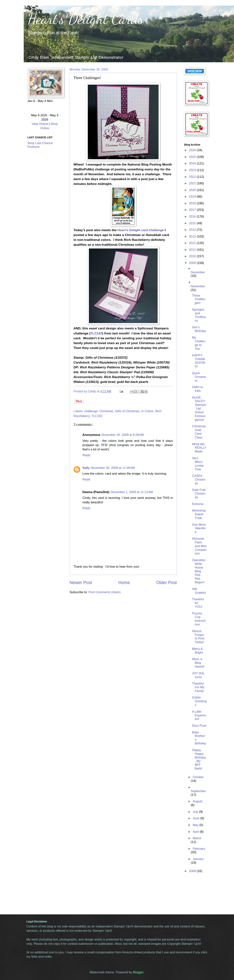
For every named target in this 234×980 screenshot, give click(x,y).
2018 (193, 203)
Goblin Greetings (199, 701)
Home (124, 583)
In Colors (147, 411)
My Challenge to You (199, 343)
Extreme (198, 504)
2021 (193, 183)
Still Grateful (199, 591)
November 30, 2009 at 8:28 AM (123, 435)
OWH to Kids (197, 389)
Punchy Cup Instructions (199, 619)
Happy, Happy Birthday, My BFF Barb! (199, 759)
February (199, 849)
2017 (193, 210)
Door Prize (199, 726)
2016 (193, 217)
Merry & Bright (197, 651)
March (197, 838)
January (198, 859)
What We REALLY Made (199, 448)
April (196, 832)
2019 (193, 197)
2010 (193, 256)
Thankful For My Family (198, 687)
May (196, 825)
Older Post (166, 583)
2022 (193, 177)
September (198, 791)
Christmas (106, 411)
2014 (193, 230)
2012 (193, 243)
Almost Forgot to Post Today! (198, 637)
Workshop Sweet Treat (199, 514)
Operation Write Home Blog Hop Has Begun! (199, 571)
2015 (193, 223)
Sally (86, 468)
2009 (193, 263)
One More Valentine (199, 528)
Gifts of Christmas (127, 411)
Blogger (138, 972)
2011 (193, 250)
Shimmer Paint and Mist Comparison (199, 546)
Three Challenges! (199, 299)
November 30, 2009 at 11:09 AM (113, 468)
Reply (86, 455)
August (198, 801)
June (196, 818)
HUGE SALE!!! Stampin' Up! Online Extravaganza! (199, 409)
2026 (193, 150)
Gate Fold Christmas (199, 494)
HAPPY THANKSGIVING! (199, 361)
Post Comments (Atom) (105, 592)
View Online (40, 124)
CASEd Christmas (199, 480)
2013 (193, 236)
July (196, 812)
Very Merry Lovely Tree (198, 464)
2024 (193, 163)
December (198, 272)
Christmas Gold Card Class (199, 432)
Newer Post (81, 583)
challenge (91, 411)
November (198, 286)
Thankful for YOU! (198, 603)
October (198, 777)
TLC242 (96, 333)
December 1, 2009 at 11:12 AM (132, 492)
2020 (193, 190)
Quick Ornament (199, 377)
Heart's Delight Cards (85, 19)
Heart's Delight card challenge (141, 230)
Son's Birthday (199, 329)
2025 (193, 157)
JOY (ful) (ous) (198, 675)
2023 (193, 170)
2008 (193, 871)
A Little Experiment (199, 715)
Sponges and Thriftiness (199, 315)
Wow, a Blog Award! (198, 663)
